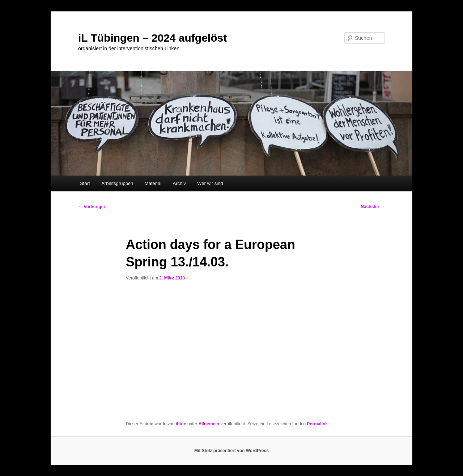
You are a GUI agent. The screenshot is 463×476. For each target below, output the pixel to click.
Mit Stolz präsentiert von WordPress (231, 451)
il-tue (181, 424)
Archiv (179, 183)
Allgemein (209, 424)
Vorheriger (92, 207)
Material (153, 183)
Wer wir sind (210, 183)
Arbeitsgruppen (117, 183)
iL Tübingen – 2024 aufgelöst (152, 38)
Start (85, 183)
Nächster (373, 207)
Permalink (317, 424)
